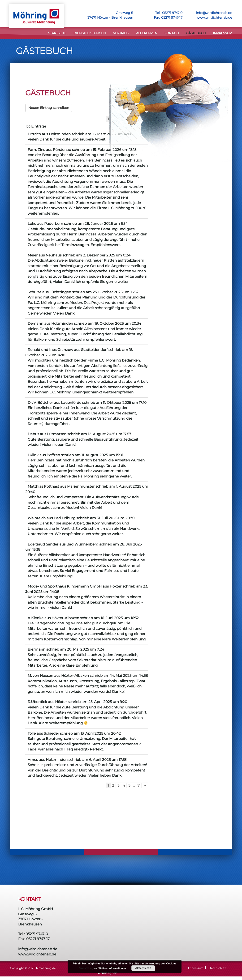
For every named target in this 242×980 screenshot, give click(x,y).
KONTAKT (172, 33)
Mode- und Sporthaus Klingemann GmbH (65, 586)
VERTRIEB (121, 33)
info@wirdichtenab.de (214, 13)
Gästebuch (196, 33)
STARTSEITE (57, 33)
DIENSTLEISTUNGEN (90, 33)
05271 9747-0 (172, 13)
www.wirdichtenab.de (214, 17)
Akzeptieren (143, 968)
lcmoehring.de (46, 968)
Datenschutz (217, 968)
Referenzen (147, 33)
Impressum (223, 33)
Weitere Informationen (112, 968)
